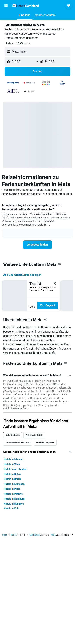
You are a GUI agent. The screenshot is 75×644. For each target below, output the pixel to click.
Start (5, 535)
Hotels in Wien (12, 464)
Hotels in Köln (12, 509)
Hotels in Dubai (12, 474)
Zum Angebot (48, 305)
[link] (37, 245)
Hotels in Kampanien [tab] (45, 442)
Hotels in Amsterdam (16, 469)
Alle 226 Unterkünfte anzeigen (22, 275)
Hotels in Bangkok (14, 504)
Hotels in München (14, 484)
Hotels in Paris (12, 489)
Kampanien (34, 535)
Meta (53, 535)
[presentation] (59, 264)
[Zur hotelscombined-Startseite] (26, 5)
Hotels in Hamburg (14, 499)
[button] (6, 5)
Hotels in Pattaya (13, 494)
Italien (14, 535)
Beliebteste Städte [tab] (34, 435)
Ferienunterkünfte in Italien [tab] (18, 442)
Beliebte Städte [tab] (13, 435)
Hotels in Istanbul (13, 459)
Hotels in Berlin (12, 479)
